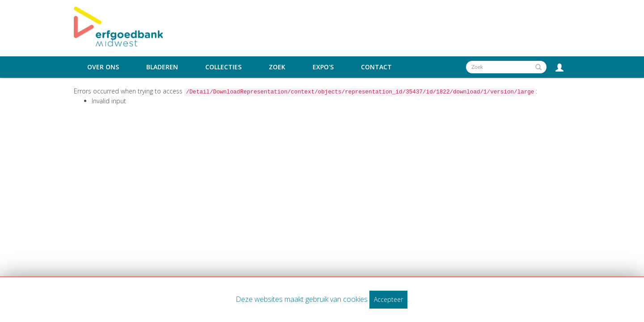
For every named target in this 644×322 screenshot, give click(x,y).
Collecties (223, 67)
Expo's (323, 67)
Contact (376, 67)
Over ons (103, 67)
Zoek (277, 67)
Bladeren (162, 67)
